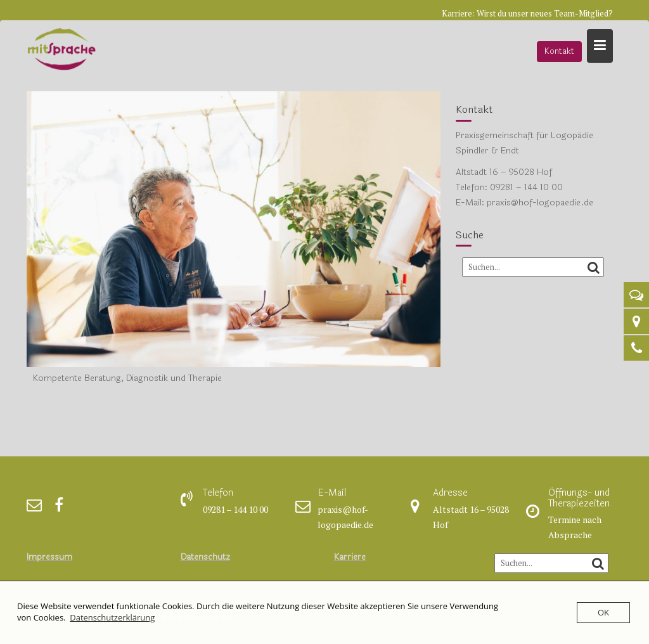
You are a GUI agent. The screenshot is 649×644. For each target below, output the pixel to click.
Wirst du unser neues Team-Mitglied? (545, 13)
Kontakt (559, 51)
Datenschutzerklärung (112, 617)
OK (603, 612)
